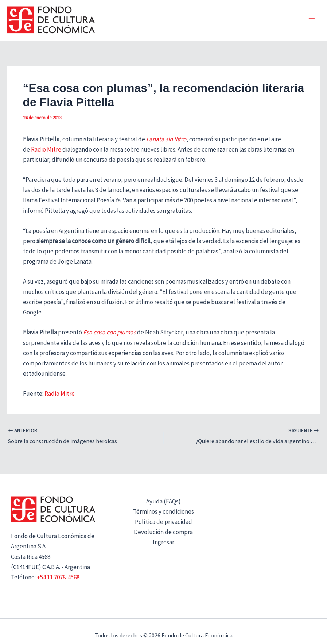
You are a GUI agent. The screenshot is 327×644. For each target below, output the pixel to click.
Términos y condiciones (163, 512)
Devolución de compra (163, 532)
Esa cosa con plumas (110, 332)
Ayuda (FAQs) (163, 501)
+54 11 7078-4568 (58, 577)
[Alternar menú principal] (312, 20)
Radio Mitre (46, 149)
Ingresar (163, 543)
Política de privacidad (163, 522)
